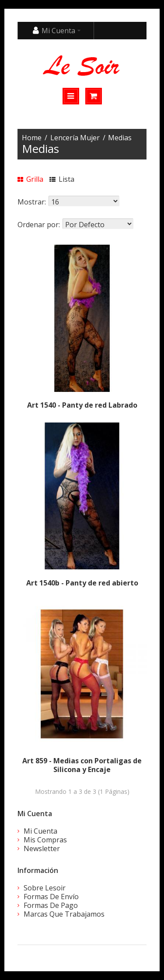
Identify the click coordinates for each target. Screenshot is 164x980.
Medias (120, 138)
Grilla (30, 179)
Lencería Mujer (75, 138)
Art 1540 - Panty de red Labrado (82, 405)
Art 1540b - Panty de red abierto (82, 583)
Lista (62, 179)
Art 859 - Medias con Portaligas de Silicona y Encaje (82, 765)
